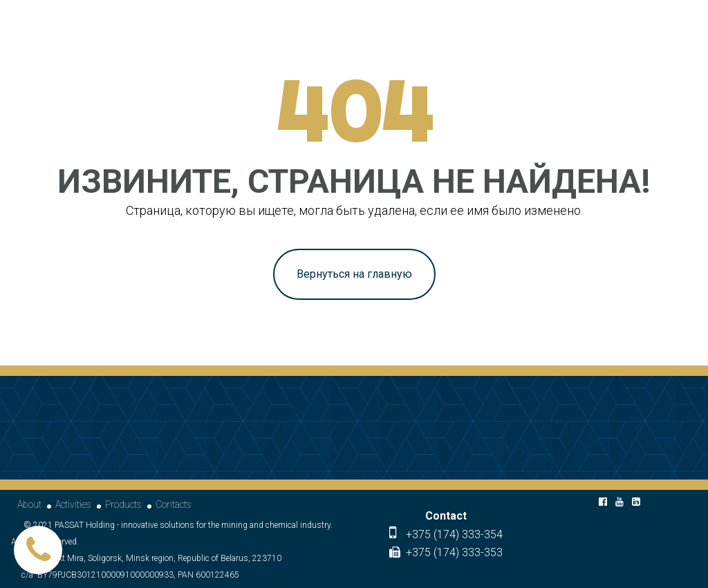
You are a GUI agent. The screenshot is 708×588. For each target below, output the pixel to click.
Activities (73, 504)
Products (123, 504)
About (29, 504)
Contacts (174, 504)
